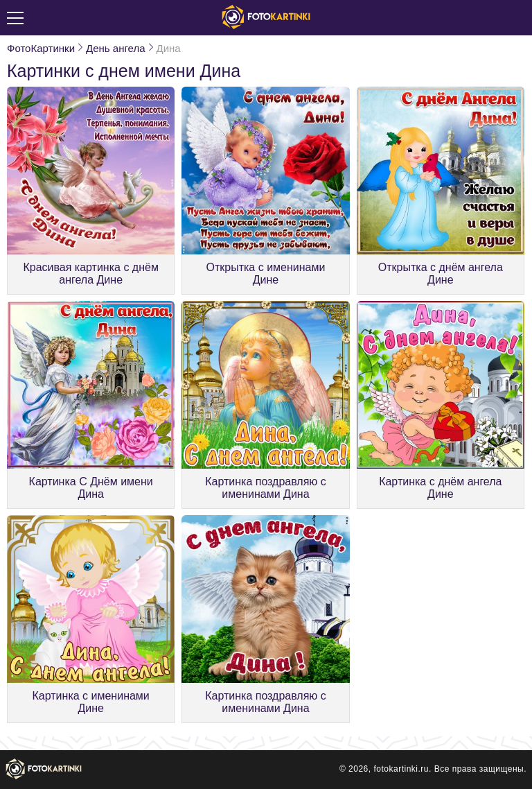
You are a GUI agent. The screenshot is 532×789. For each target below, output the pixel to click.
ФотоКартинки (41, 48)
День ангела (115, 48)
